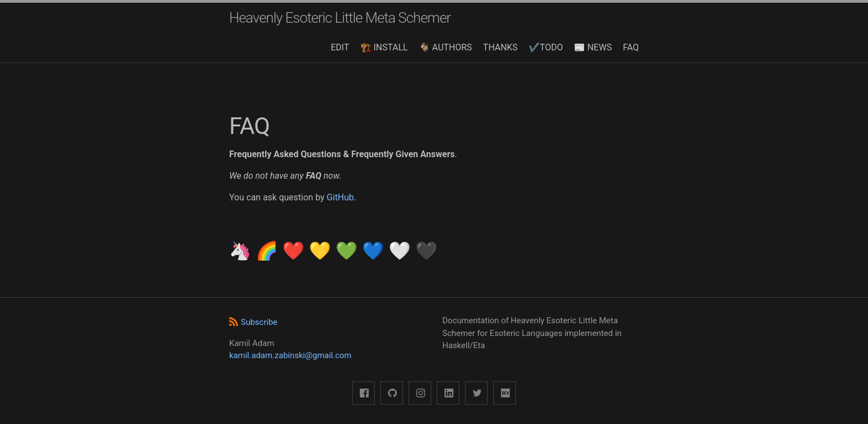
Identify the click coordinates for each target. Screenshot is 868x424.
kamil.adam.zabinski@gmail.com (290, 355)
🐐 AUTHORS (446, 47)
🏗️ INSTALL (384, 47)
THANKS (501, 47)
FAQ (631, 47)
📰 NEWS (593, 47)
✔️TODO (546, 47)
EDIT (340, 47)
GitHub (340, 197)
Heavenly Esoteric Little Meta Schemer (340, 18)
